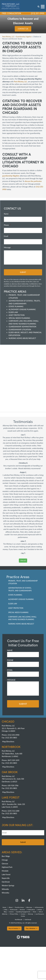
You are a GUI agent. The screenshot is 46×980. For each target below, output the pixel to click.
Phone (7, 225)
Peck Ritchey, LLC (21, 82)
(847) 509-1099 (13, 760)
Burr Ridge (6, 856)
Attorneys (29, 907)
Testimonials (14, 910)
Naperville (6, 878)
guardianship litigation (11, 176)
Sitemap (30, 914)
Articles (40, 910)
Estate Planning (16, 306)
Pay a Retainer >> (32, 928)
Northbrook (19, 920)
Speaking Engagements (23, 912)
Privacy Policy (14, 914)
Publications (31, 910)
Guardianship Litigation (20, 330)
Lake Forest (6, 874)
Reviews (22, 910)
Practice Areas (19, 907)
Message (8, 247)
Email (7, 236)
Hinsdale (5, 871)
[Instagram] (17, 901)
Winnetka (5, 893)
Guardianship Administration (22, 327)
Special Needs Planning (19, 318)
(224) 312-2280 (13, 811)
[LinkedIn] (23, 901)
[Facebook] (29, 901)
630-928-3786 (13, 786)
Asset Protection (17, 315)
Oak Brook (6, 882)
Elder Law (13, 312)
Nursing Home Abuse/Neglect (22, 338)
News (35, 912)
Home (4, 907)
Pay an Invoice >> (14, 928)
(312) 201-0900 (37, 13)
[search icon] (39, 7)
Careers (11, 912)
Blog (5, 912)
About (11, 907)
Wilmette (5, 889)
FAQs (6, 910)
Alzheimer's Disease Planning (22, 309)
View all (23, 560)
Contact (23, 914)
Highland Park (7, 867)
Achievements (39, 907)
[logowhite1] (11, 6)
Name (7, 214)
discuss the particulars (33, 181)
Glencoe (5, 864)
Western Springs (8, 886)
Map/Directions (8, 742)
